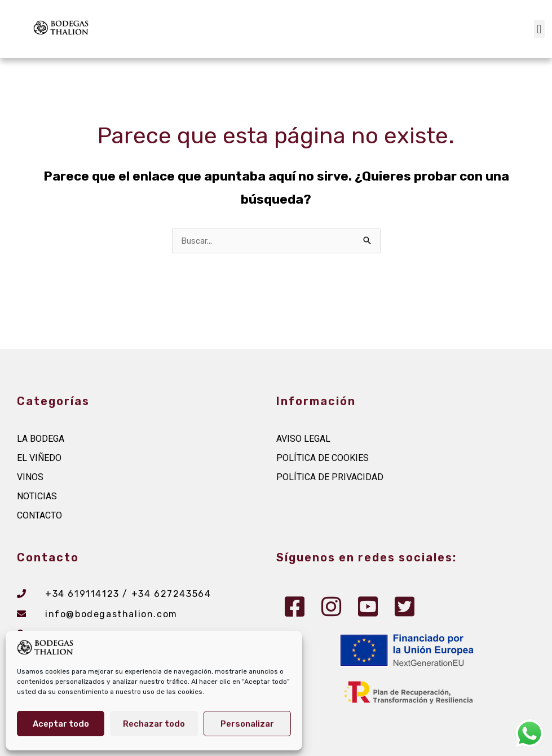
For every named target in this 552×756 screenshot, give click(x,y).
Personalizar (247, 724)
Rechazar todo (154, 724)
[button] (539, 29)
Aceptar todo (61, 724)
